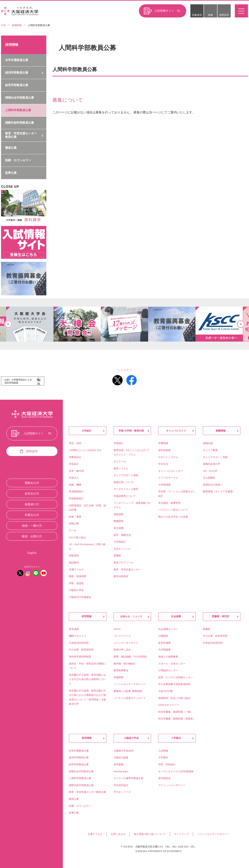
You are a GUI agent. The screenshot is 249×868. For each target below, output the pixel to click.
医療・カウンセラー (18, 160)
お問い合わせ (118, 834)
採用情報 (17, 25)
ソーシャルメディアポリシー (213, 834)
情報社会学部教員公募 (20, 98)
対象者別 (197, 15)
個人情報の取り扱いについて (150, 834)
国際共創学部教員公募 (20, 123)
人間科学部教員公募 (18, 110)
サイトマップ (182, 834)
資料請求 (224, 15)
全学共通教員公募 (17, 60)
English (32, 553)
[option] (124, 324)
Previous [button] (8, 324)
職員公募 (11, 148)
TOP (3, 25)
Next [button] (241, 324)
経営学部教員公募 (17, 85)
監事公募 (11, 173)
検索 (211, 15)
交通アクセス (95, 834)
